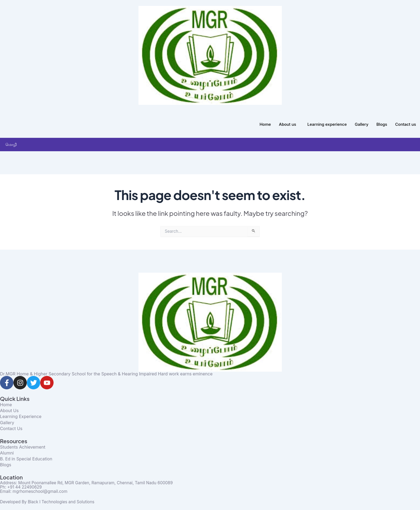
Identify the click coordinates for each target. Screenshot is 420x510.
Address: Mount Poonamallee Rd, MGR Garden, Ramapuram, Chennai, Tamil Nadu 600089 (91, 483)
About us (287, 124)
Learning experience (327, 124)
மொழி (13, 144)
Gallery (362, 124)
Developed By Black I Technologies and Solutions (50, 502)
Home (265, 124)
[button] (19, 144)
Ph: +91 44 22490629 (22, 487)
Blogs (382, 124)
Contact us (406, 124)
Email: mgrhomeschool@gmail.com (35, 491)
